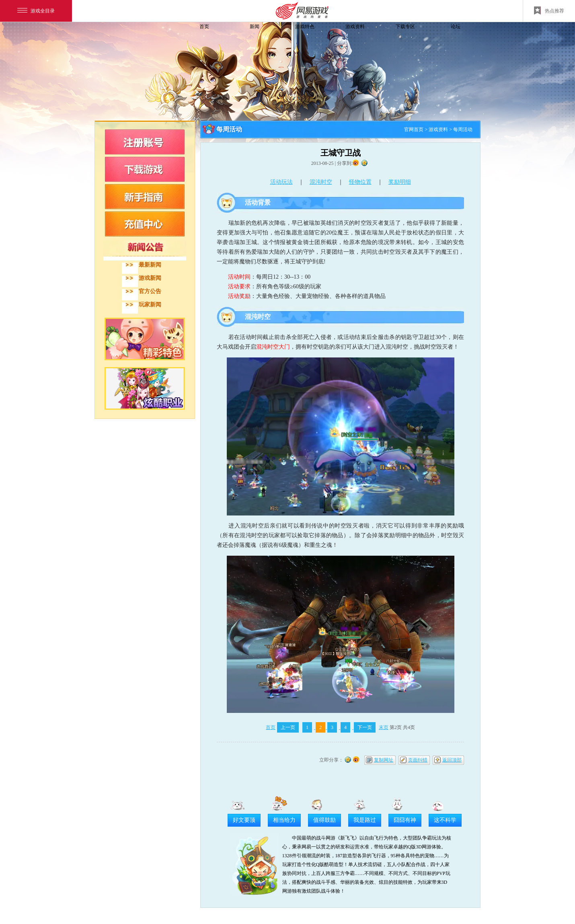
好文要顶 (244, 820)
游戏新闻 (150, 278)
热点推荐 (549, 10)
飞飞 (149, 41)
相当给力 (284, 820)
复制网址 (384, 760)
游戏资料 (355, 27)
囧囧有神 (405, 820)
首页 (204, 27)
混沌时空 (321, 182)
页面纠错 (418, 760)
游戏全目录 (36, 11)
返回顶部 (452, 760)
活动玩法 (281, 182)
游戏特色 (305, 27)
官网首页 (414, 129)
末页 (384, 727)
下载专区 (405, 27)
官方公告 (150, 291)
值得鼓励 (324, 820)
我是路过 (365, 820)
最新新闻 (150, 265)
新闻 (255, 27)
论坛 (456, 27)
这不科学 (445, 820)
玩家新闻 (150, 305)
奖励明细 (400, 182)
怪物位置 (360, 182)
